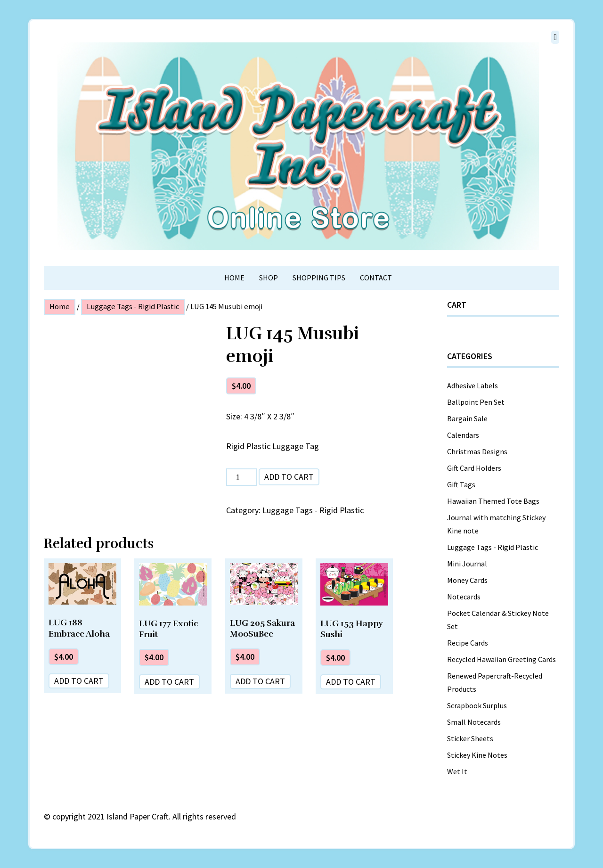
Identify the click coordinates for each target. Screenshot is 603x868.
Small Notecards (474, 722)
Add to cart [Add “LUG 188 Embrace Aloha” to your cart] (79, 681)
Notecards (464, 597)
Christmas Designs (477, 451)
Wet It (457, 771)
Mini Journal (467, 564)
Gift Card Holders (474, 468)
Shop (269, 278)
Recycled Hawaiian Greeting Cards (501, 659)
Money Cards (467, 580)
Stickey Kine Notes (477, 755)
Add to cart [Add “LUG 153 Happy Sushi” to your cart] (351, 682)
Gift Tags (461, 484)
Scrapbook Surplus (477, 705)
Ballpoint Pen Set (476, 402)
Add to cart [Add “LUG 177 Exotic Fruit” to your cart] (169, 682)
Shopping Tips (319, 278)
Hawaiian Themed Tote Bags (493, 501)
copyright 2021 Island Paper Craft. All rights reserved (144, 816)
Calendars (463, 435)
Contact (376, 278)
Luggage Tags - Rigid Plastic (133, 307)
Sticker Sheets (470, 738)
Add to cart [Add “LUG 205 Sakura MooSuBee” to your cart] (260, 681)
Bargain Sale (467, 418)
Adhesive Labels (473, 385)
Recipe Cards (468, 643)
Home (234, 278)
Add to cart (289, 477)
